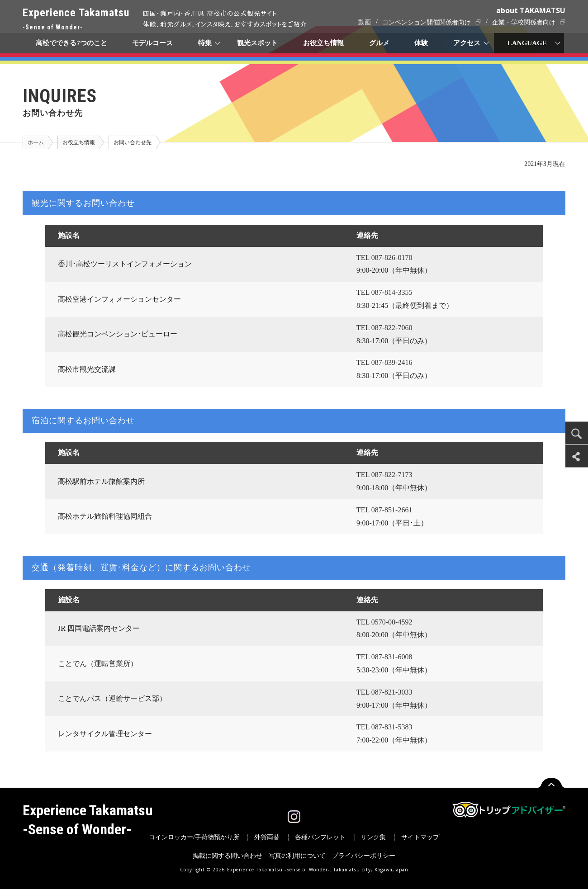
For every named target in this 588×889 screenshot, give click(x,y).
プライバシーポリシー (364, 856)
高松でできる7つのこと (71, 43)
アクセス (467, 43)
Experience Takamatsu (76, 20)
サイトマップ (420, 837)
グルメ (379, 43)
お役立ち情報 (323, 43)
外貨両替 (267, 837)
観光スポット (257, 43)
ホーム (36, 142)
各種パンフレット (320, 837)
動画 (365, 22)
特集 (205, 43)
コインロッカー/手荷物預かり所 (194, 837)
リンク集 (373, 837)
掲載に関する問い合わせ (228, 856)
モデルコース (153, 43)
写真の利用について (297, 856)
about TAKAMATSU (531, 10)
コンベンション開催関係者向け (427, 22)
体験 (422, 43)
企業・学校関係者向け (524, 22)
